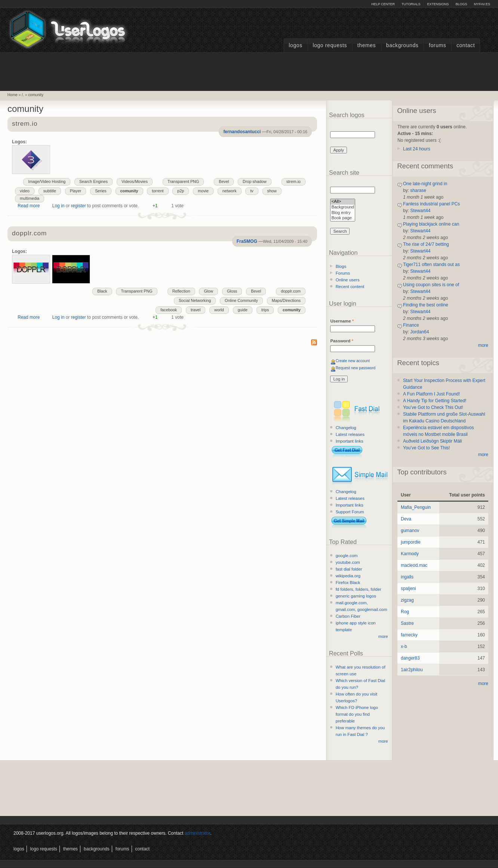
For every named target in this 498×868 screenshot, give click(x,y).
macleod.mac (414, 565)
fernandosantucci (242, 132)
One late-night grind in (425, 184)
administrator (198, 833)
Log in (59, 206)
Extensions (438, 4)
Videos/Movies (135, 181)
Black (102, 291)
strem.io (25, 124)
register (79, 206)
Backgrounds (402, 45)
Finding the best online (426, 305)
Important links (350, 441)
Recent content (350, 287)
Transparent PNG (183, 181)
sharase (418, 190)
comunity (36, 95)
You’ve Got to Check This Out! (433, 407)
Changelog (346, 428)
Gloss (232, 291)
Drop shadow (255, 181)
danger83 (410, 658)
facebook (169, 310)
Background (343, 207)
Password (342, 341)
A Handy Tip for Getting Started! (435, 401)
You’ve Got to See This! (426, 448)
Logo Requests (330, 45)
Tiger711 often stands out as (431, 265)
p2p (181, 191)
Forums (437, 45)
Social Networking (195, 300)
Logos (295, 45)
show (272, 191)
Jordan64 (419, 332)
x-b (404, 647)
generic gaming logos (356, 596)
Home (13, 95)
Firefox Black (348, 583)
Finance (411, 325)
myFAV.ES (482, 4)
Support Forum (350, 512)
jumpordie (411, 542)
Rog (405, 612)
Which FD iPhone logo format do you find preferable (357, 714)
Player (76, 191)
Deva (406, 519)
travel (196, 310)
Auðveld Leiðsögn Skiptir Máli (432, 441)
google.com (347, 556)
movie (203, 191)
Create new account (353, 361)
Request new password (356, 368)
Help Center (383, 4)
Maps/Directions (286, 300)
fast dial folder (349, 569)
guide (243, 310)
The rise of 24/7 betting (426, 244)
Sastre (407, 623)
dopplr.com (29, 234)
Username (342, 321)
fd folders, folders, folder (359, 589)
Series (101, 191)
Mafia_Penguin (416, 507)
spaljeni (408, 589)
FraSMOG (247, 241)
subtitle (50, 191)
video (25, 191)
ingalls (407, 577)
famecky (409, 635)
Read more (29, 206)
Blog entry (343, 213)
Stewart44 (420, 211)
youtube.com (348, 562)
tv (252, 191)
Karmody (410, 554)
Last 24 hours (417, 149)
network (230, 191)
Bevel (224, 181)
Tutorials (411, 4)
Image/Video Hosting (47, 181)
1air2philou (412, 670)
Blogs (461, 4)
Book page (343, 218)
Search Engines (93, 181)
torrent (158, 191)
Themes (367, 45)
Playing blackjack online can (431, 224)
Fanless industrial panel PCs (431, 204)
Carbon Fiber (348, 616)
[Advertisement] (249, 71)
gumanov (410, 531)
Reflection (181, 291)
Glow (208, 291)
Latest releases (350, 434)
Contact (466, 45)
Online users (348, 280)
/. (23, 95)
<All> (343, 202)
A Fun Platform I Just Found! (431, 394)
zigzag (407, 600)
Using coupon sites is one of (431, 285)
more (383, 636)
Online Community (241, 300)
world (219, 310)
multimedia (30, 198)
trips (265, 310)
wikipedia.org (348, 576)
